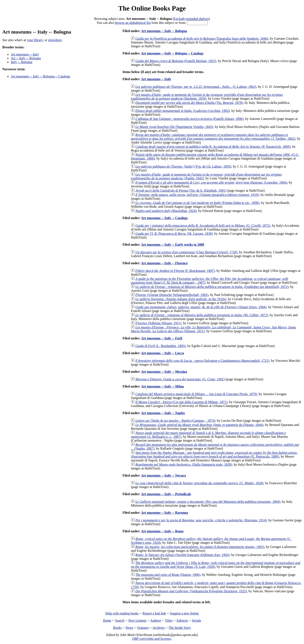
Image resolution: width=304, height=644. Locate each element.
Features (143, 628)
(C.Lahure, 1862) (196, 87)
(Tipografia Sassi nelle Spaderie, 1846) (202, 39)
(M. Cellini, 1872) (202, 315)
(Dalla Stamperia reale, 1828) (184, 464)
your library (35, 40)
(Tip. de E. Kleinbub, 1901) (181, 190)
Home (107, 620)
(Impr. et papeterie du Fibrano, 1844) (199, 425)
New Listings (137, 620)
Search (120, 620)
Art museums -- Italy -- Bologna (164, 31)
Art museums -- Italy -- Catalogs (164, 218)
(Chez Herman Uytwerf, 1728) (186, 252)
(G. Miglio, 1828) (199, 483)
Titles (169, 620)
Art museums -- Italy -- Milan (162, 386)
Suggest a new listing (184, 613)
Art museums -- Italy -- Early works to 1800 (173, 245)
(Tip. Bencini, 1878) (189, 103)
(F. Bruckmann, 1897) (175, 271)
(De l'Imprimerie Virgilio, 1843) (174, 127)
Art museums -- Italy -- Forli (162, 338)
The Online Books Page (152, 8)
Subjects (182, 620)
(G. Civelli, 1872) (203, 226)
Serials (197, 620)
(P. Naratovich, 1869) (213, 147)
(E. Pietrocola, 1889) (214, 455)
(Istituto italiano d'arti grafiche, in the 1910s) (181, 299)
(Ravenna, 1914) (201, 520)
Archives (159, 628)
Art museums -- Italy (25, 54)
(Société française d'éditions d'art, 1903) (182, 555)
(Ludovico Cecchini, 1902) (183, 111)
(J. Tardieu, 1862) (213, 137)
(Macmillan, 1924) (166, 211)
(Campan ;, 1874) (175, 421)
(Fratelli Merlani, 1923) (176, 61)
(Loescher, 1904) (211, 182)
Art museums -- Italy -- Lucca (162, 353)
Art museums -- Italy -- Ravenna (164, 513)
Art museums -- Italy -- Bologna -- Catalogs (40, 76)
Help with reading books (122, 613)
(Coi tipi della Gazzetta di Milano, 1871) (181, 402)
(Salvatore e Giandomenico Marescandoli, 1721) (202, 361)
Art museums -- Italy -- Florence (164, 263)
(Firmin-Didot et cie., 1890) (197, 203)
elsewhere (55, 40)
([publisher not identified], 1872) (212, 287)
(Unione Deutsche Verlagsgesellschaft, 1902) (172, 295)
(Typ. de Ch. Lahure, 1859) (183, 166)
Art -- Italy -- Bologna (26, 58)
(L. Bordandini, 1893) (160, 346)
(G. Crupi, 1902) (180, 379)
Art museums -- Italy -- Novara (163, 475)
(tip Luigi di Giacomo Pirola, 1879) (196, 394)
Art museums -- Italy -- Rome (162, 531)
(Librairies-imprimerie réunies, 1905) (200, 547)
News (129, 628)
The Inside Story (180, 628)
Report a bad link (154, 613)
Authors (156, 620)
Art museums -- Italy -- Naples (163, 413)
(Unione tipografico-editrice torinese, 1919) (197, 195)
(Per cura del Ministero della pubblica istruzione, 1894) (208, 502)
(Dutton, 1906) (168, 575)
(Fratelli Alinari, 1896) (189, 119)
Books (117, 628)
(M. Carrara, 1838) (174, 234)
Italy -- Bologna (22, 62)
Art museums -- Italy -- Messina (164, 372)
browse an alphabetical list (133, 23)
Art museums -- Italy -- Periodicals (166, 494)
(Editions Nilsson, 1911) (158, 323)
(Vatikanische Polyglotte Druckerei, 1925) (191, 591)
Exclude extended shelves (191, 19)
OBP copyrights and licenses (151, 639)
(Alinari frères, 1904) (201, 307)
